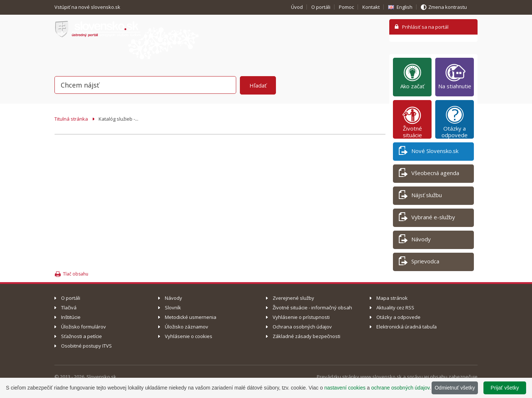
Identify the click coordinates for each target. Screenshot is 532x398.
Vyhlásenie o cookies (189, 336)
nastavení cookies (345, 388)
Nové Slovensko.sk (429, 152)
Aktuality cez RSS (395, 308)
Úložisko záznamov (187, 327)
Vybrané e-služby (427, 218)
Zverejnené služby (293, 298)
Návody (415, 240)
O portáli (321, 7)
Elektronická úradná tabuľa (407, 327)
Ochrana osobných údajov (302, 327)
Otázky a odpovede (455, 122)
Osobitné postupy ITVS (86, 346)
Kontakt (371, 7)
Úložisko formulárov (84, 327)
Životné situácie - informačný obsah (312, 308)
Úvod (297, 7)
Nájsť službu (420, 196)
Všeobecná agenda (429, 174)
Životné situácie (412, 122)
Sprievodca (419, 262)
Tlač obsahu (76, 274)
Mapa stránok (392, 298)
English (405, 7)
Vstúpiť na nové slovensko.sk (88, 7)
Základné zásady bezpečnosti (306, 336)
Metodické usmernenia (191, 317)
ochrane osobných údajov (400, 388)
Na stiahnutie (455, 76)
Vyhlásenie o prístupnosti (301, 317)
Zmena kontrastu (448, 7)
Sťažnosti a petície (81, 336)
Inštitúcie (71, 317)
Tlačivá (69, 308)
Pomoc (346, 7)
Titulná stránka (71, 119)
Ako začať (412, 76)
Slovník (173, 308)
